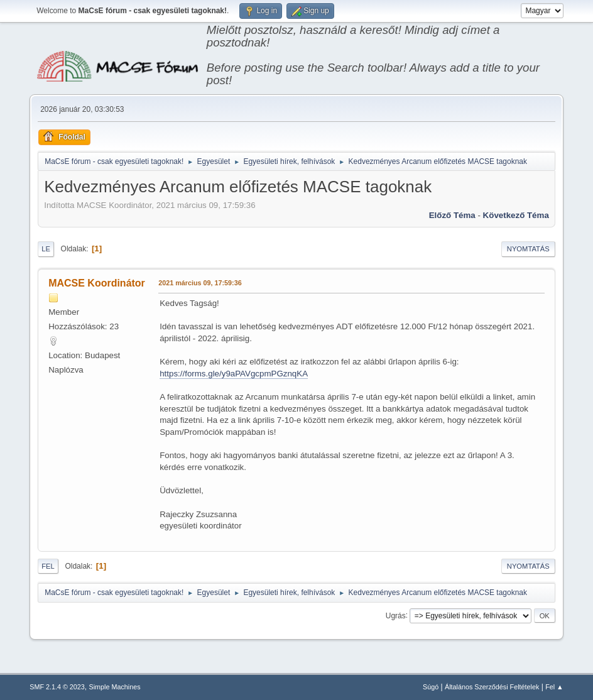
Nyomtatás (528, 249)
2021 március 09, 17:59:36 (200, 283)
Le (46, 249)
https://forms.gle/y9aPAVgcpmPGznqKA (234, 374)
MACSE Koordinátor (97, 283)
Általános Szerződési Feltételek (492, 687)
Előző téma (452, 215)
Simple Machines (115, 687)
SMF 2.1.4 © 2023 (57, 687)
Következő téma (516, 215)
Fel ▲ (554, 687)
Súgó (431, 687)
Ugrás (396, 615)
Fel (48, 566)
